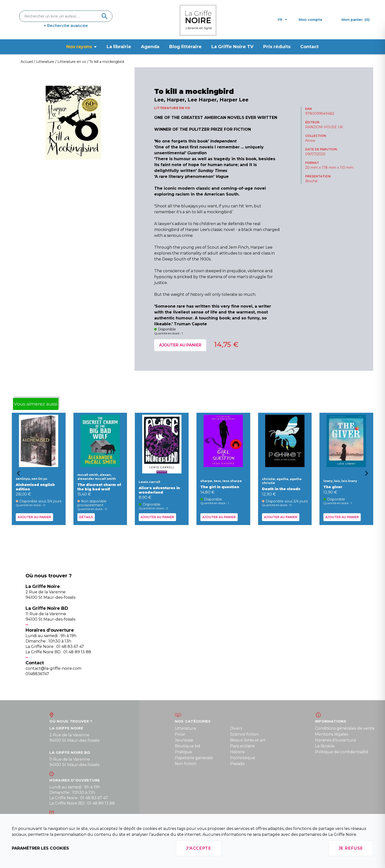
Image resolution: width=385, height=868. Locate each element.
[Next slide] (368, 475)
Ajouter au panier (180, 345)
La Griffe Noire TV (232, 47)
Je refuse (351, 848)
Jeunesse (184, 740)
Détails (86, 517)
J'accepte (199, 848)
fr (282, 20)
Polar (180, 734)
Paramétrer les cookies (40, 848)
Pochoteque (243, 758)
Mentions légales (332, 734)
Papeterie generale (194, 758)
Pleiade (237, 764)
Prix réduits (277, 47)
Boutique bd (187, 746)
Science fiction (244, 734)
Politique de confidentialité (342, 752)
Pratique (183, 752)
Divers (236, 728)
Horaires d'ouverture (336, 740)
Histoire (237, 752)
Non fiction (186, 764)
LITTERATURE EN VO (172, 108)
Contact (309, 47)
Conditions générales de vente (345, 728)
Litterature (186, 728)
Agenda (150, 47)
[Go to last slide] (17, 475)
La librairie (119, 47)
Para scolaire (242, 746)
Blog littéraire (185, 47)
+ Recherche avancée (66, 26)
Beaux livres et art (248, 740)
